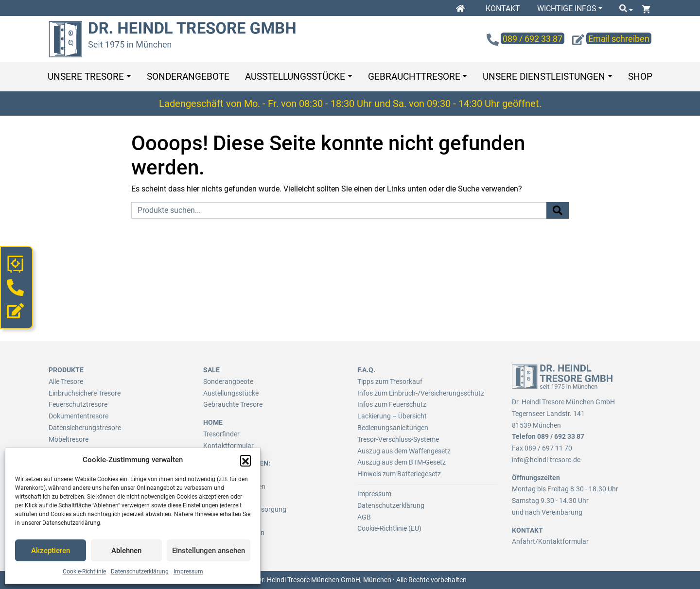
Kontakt (503, 9)
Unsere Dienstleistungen (544, 77)
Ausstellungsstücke (295, 77)
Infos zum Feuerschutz (392, 404)
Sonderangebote (188, 77)
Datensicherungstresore (85, 428)
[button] (245, 460)
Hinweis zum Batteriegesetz (399, 474)
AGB (364, 517)
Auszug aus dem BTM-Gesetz (402, 462)
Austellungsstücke (231, 393)
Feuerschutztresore (78, 404)
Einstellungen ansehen (209, 551)
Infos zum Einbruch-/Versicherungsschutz (421, 393)
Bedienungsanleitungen (393, 428)
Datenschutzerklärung (140, 572)
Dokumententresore (79, 416)
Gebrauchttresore (414, 77)
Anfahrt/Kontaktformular (550, 541)
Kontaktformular (228, 446)
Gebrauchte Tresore (233, 404)
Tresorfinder (221, 434)
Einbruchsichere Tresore (85, 393)
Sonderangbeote (228, 381)
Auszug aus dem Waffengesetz (404, 451)
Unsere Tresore (86, 77)
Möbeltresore (69, 439)
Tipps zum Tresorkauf (390, 381)
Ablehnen (126, 551)
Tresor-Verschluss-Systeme (398, 439)
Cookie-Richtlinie (84, 572)
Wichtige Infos (567, 9)
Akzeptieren (51, 551)
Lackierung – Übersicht (392, 416)
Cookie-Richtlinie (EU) (389, 528)
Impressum (188, 572)
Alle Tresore (66, 381)
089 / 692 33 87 (561, 436)
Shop (640, 77)
